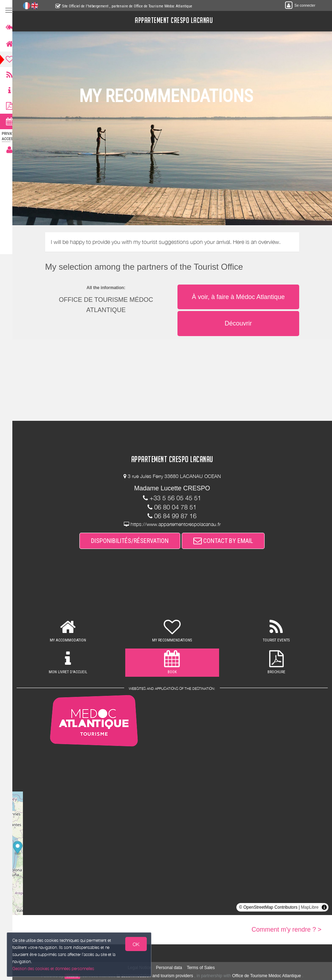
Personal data (172, 968)
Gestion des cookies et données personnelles (54, 968)
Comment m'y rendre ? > (286, 930)
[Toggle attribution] (324, 907)
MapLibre (310, 907)
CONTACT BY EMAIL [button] (227, 541)
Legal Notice (143, 968)
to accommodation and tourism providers (158, 976)
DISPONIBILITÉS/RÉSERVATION (133, 541)
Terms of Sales (204, 968)
